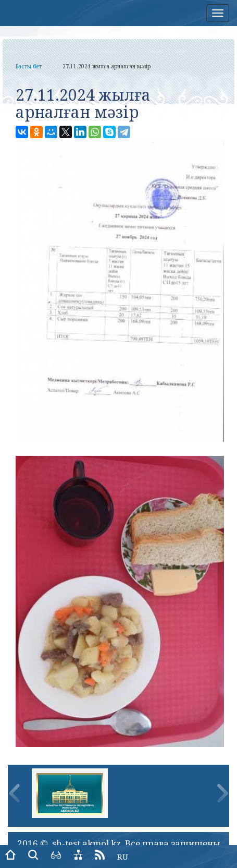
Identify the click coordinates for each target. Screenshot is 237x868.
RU (123, 857)
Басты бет (29, 66)
